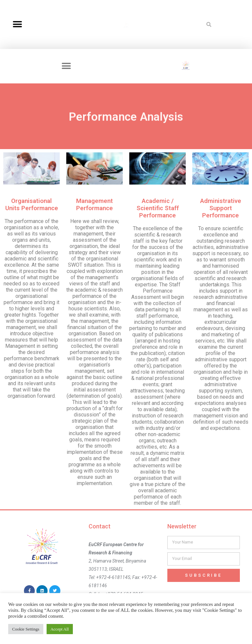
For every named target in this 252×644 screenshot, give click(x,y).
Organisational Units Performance (32, 205)
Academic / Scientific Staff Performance (158, 208)
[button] (17, 24)
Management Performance (94, 205)
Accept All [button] (60, 629)
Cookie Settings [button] (26, 629)
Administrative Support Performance (221, 208)
